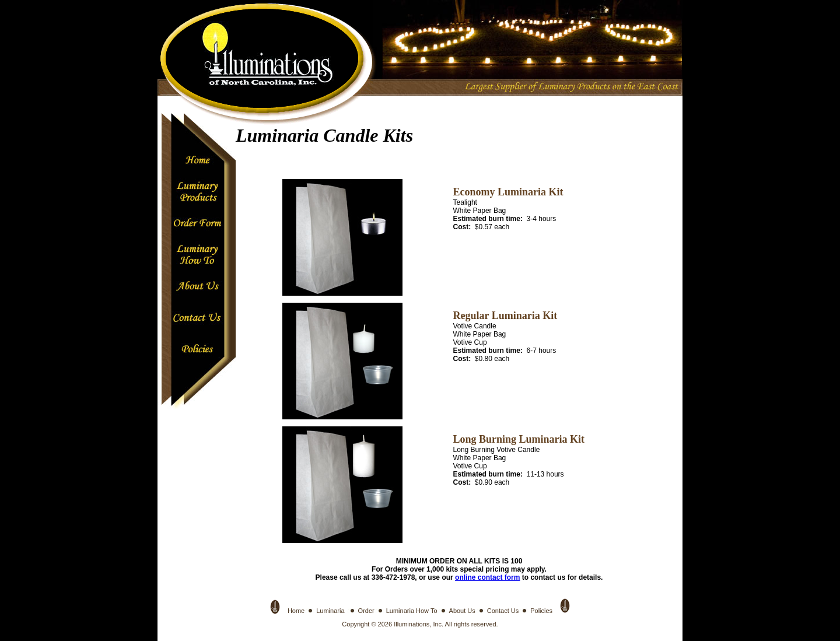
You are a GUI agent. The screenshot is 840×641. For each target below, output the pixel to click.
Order (366, 611)
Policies (541, 611)
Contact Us (503, 611)
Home (296, 611)
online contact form (487, 577)
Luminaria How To (412, 611)
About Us (462, 611)
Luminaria (331, 611)
